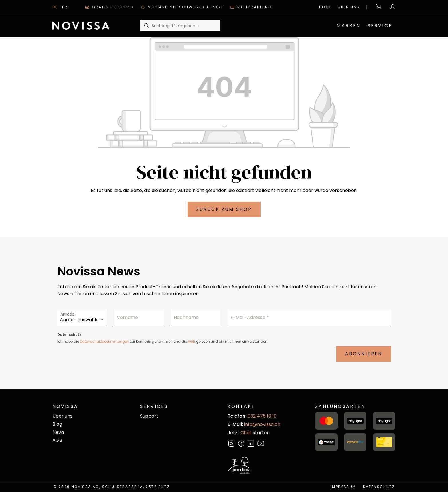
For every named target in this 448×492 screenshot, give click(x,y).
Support (149, 416)
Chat (246, 433)
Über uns (349, 7)
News (58, 432)
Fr (65, 7)
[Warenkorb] (379, 7)
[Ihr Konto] (391, 7)
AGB (192, 341)
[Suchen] (146, 26)
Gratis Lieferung (109, 7)
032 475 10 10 (262, 416)
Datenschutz (379, 487)
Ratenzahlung (251, 7)
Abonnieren (364, 354)
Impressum (343, 487)
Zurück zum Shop (224, 209)
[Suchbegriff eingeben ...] (186, 26)
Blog (325, 7)
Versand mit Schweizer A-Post (182, 7)
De (55, 7)
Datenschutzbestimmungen (104, 341)
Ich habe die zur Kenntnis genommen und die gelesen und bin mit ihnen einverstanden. (163, 341)
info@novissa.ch (262, 424)
